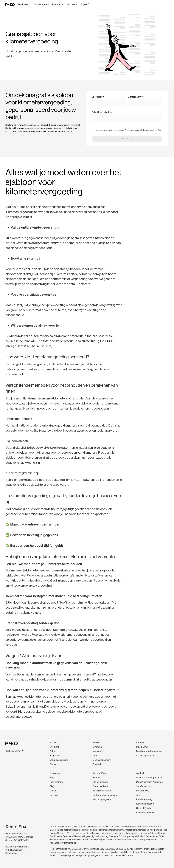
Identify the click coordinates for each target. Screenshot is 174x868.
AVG (138, 795)
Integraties (55, 756)
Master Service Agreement (149, 778)
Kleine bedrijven (101, 782)
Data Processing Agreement (150, 782)
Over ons (97, 747)
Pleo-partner (142, 747)
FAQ (52, 786)
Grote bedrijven (100, 786)
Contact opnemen (101, 760)
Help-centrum (56, 782)
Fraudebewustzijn (145, 799)
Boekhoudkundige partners (149, 751)
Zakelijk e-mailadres (102, 112)
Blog (52, 778)
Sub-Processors (144, 786)
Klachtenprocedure (145, 804)
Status (53, 764)
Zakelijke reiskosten (102, 791)
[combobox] (21, 751)
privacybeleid (149, 130)
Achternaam (135, 97)
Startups (97, 778)
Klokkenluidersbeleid (146, 812)
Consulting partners (146, 756)
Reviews (54, 795)
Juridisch (97, 764)
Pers (95, 756)
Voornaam (97, 97)
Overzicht (54, 747)
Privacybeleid (143, 791)
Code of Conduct (144, 808)
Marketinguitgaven (102, 799)
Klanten (53, 791)
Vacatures (98, 751)
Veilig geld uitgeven (59, 760)
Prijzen (85, 4)
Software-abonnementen (105, 795)
